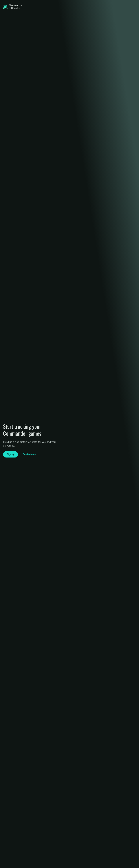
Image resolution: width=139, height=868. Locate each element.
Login (126, 7)
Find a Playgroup (83, 7)
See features (29, 454)
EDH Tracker (15, 8)
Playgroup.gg (16, 5)
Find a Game (60, 7)
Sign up (110, 7)
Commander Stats (34, 7)
